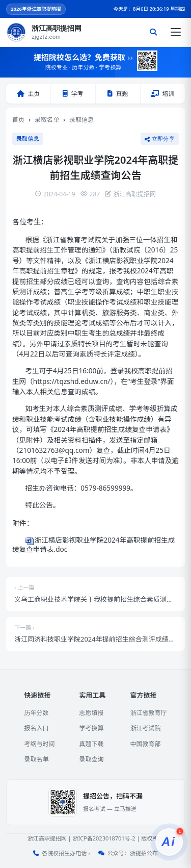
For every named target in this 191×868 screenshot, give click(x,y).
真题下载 (91, 744)
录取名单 (47, 120)
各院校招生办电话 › (66, 853)
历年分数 (36, 713)
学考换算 (91, 728)
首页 (18, 120)
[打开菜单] (176, 32)
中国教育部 (146, 744)
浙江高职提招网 (47, 838)
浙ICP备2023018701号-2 (104, 838)
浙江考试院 (146, 728)
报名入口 (36, 728)
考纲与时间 (39, 744)
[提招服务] (169, 842)
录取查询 (91, 759)
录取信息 (81, 120)
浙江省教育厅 (149, 713)
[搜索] (153, 32)
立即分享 (160, 139)
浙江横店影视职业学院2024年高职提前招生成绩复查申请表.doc (93, 544)
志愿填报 (91, 713)
